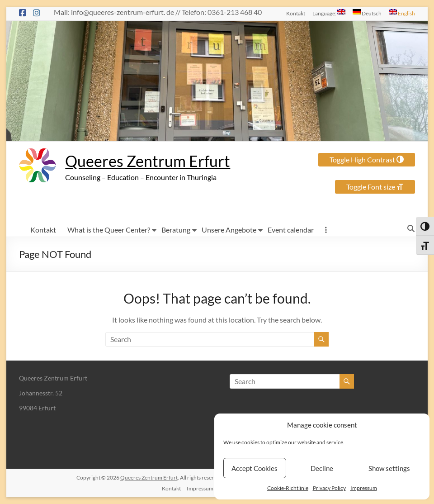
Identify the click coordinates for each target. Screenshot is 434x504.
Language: (329, 13)
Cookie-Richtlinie (288, 488)
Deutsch (367, 13)
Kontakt (296, 13)
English (402, 13)
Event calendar (291, 230)
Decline (322, 468)
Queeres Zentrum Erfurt (152, 161)
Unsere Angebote (229, 230)
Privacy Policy (329, 488)
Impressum (364, 488)
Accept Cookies (255, 468)
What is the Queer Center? (109, 230)
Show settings (389, 468)
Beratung (176, 230)
